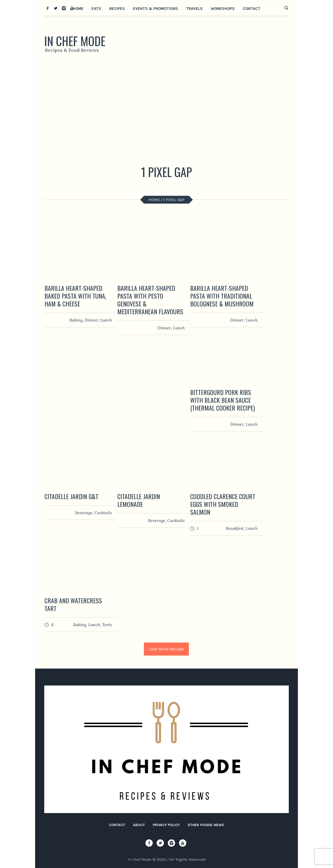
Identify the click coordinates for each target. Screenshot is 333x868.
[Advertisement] (166, 111)
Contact (117, 825)
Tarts (107, 625)
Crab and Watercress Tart (73, 604)
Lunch (106, 320)
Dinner (91, 320)
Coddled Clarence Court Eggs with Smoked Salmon (223, 504)
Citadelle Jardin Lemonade (139, 500)
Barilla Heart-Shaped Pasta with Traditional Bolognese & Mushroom (222, 296)
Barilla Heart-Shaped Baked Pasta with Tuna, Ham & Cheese (75, 296)
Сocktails (103, 513)
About (139, 825)
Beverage (84, 513)
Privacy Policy (166, 825)
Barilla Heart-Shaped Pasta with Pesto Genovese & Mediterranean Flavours (150, 300)
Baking (76, 320)
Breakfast (235, 528)
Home (154, 200)
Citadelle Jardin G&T (71, 496)
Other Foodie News (206, 825)
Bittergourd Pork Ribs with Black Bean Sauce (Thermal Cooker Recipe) (222, 400)
